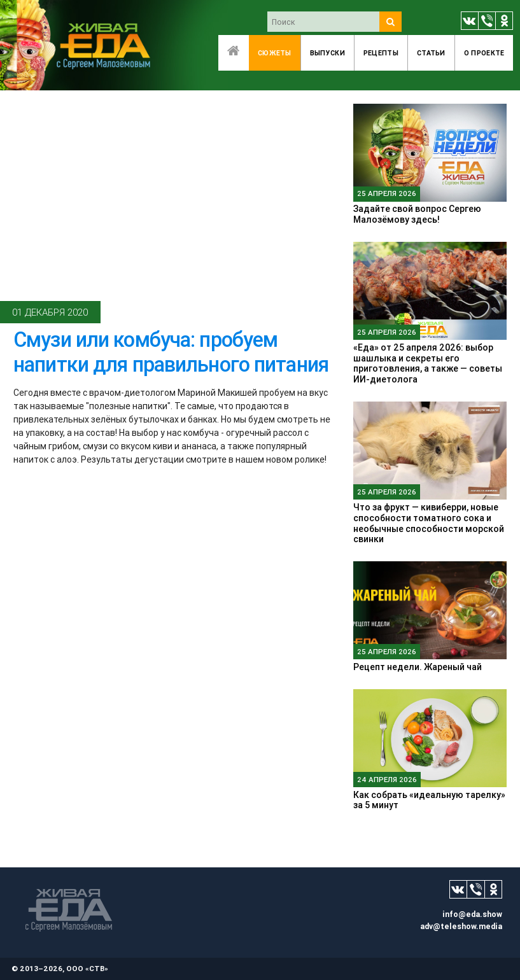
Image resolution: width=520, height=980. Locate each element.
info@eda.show (472, 914)
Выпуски (327, 53)
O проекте (484, 53)
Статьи (431, 53)
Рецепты (381, 53)
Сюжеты (275, 53)
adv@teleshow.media (461, 926)
